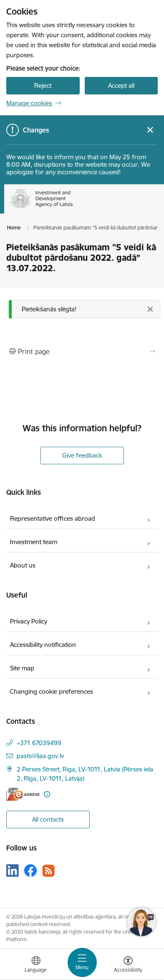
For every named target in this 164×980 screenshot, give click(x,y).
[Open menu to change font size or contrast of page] (128, 965)
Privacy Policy (29, 621)
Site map (22, 668)
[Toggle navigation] (82, 962)
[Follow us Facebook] (30, 871)
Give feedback (82, 455)
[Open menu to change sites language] (36, 965)
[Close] (150, 309)
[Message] (85, 309)
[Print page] (82, 351)
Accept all (121, 85)
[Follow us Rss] (48, 871)
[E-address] (23, 794)
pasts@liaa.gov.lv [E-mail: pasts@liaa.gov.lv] (40, 756)
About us (23, 565)
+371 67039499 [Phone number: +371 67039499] (39, 743)
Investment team (34, 542)
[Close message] (150, 130)
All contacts (48, 819)
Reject (43, 85)
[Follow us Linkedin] (13, 871)
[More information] (47, 794)
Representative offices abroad (53, 518)
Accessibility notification (43, 645)
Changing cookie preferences (52, 691)
